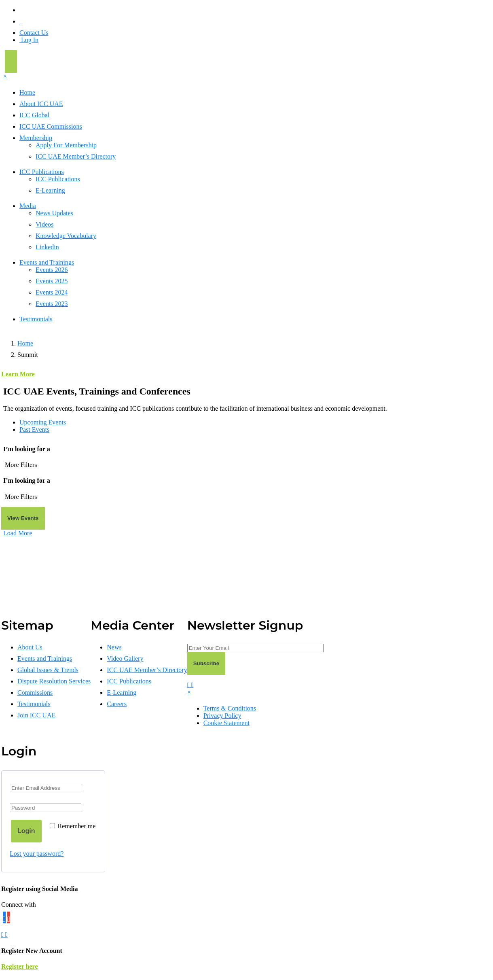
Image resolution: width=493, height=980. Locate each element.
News (114, 647)
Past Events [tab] (34, 430)
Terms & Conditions (230, 708)
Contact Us (34, 33)
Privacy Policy (222, 716)
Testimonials (36, 319)
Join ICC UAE (36, 715)
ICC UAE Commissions (51, 126)
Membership (36, 138)
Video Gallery (125, 659)
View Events (23, 518)
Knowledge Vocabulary (66, 236)
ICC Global (34, 115)
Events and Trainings (47, 262)
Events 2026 (52, 270)
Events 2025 (52, 281)
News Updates (54, 213)
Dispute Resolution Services (54, 681)
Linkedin (47, 247)
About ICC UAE (41, 104)
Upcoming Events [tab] (43, 422)
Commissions (35, 693)
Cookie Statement (226, 723)
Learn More (18, 374)
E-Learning (50, 190)
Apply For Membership (66, 145)
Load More (18, 533)
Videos (44, 224)
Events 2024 (52, 292)
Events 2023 (52, 304)
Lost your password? (37, 854)
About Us (30, 647)
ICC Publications (42, 172)
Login (26, 831)
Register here (19, 966)
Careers (117, 704)
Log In (29, 40)
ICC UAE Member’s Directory (76, 156)
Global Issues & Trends (48, 670)
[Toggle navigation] (11, 62)
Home (27, 92)
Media (28, 206)
